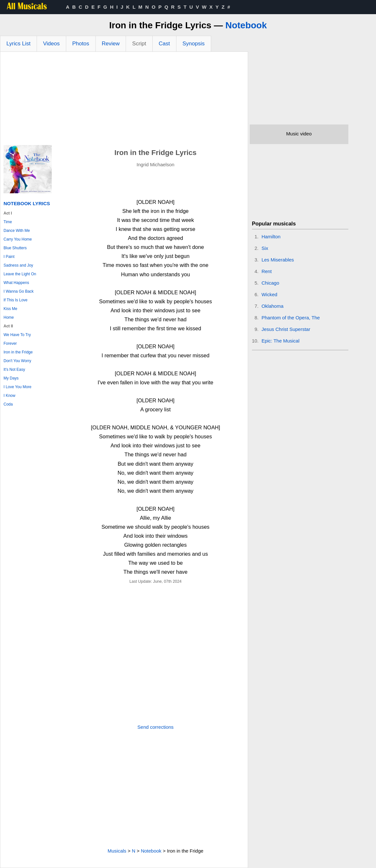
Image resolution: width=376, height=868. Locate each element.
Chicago (270, 283)
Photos (81, 44)
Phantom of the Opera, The (291, 318)
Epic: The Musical (281, 341)
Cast (164, 44)
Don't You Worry (17, 361)
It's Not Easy (14, 370)
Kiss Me (10, 309)
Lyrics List (18, 44)
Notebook (246, 25)
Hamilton (271, 237)
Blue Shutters (15, 248)
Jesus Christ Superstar (286, 329)
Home (9, 317)
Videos (51, 44)
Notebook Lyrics (27, 203)
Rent (267, 271)
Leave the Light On (20, 274)
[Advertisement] (124, 100)
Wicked (269, 294)
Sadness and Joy (18, 265)
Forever (10, 343)
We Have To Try (17, 335)
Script (139, 44)
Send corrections (156, 727)
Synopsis (194, 44)
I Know (9, 396)
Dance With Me (17, 231)
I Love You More (18, 387)
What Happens (16, 283)
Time (8, 222)
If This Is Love (15, 300)
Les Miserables (278, 260)
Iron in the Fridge (18, 352)
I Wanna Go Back (19, 291)
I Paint (9, 257)
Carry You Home (18, 239)
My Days (11, 378)
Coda (8, 404)
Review (111, 44)
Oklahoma (273, 306)
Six (265, 248)
